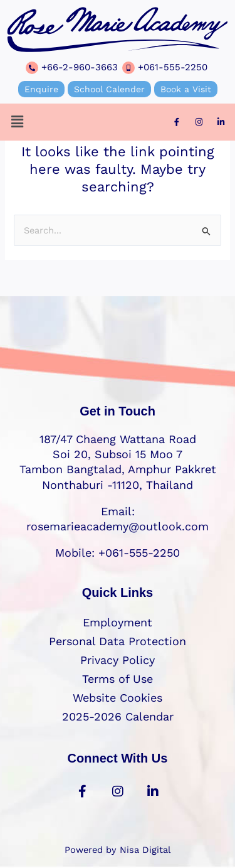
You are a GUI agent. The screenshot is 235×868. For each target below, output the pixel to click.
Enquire (41, 89)
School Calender (109, 89)
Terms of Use (118, 679)
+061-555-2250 (173, 67)
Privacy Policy (118, 660)
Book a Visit (186, 89)
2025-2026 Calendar (118, 716)
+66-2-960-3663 (80, 67)
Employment (118, 622)
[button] (17, 122)
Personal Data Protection (118, 641)
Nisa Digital (145, 850)
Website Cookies (118, 698)
